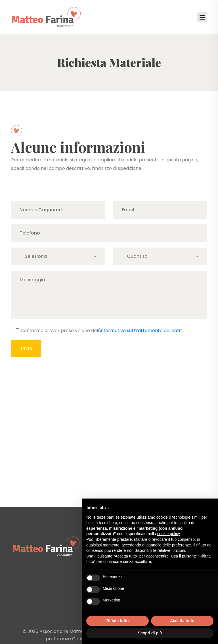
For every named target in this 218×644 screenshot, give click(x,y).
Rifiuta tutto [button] (118, 621)
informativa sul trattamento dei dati (140, 331)
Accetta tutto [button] (182, 621)
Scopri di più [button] (150, 633)
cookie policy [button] (168, 534)
